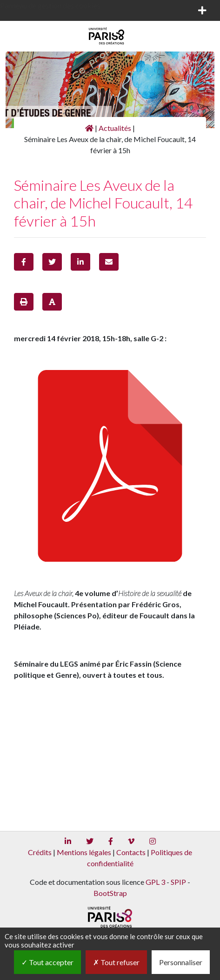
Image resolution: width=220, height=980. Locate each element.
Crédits (40, 852)
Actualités (115, 128)
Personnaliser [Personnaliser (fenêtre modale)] (181, 962)
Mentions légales (84, 852)
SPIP (178, 882)
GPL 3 (155, 882)
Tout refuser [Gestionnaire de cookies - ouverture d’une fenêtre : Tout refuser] (116, 962)
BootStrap (110, 893)
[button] (24, 262)
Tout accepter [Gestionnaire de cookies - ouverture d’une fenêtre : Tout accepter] (47, 962)
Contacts (131, 852)
